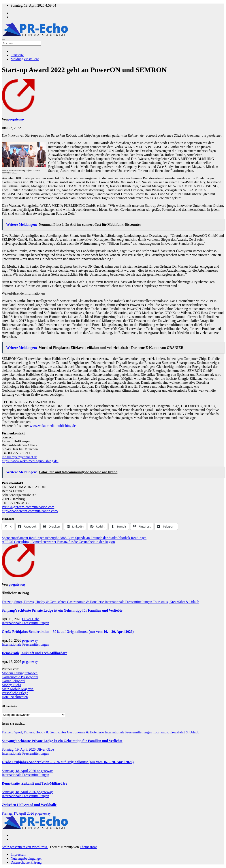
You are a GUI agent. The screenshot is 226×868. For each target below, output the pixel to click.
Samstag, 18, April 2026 (19, 771)
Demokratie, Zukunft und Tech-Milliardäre (35, 653)
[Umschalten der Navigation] (4, 40)
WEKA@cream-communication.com (28, 507)
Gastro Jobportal (13, 681)
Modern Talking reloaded (20, 673)
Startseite (17, 55)
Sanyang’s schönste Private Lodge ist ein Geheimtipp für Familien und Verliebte (62, 610)
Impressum (18, 854)
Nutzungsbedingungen (26, 858)
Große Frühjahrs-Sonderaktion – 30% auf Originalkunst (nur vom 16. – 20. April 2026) (68, 632)
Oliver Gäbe (31, 619)
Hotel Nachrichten (15, 697)
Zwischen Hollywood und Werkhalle (29, 805)
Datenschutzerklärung (26, 862)
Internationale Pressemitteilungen (129, 602)
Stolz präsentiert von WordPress (25, 847)
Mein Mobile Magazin (18, 689)
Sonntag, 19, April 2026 (19, 749)
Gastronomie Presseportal (20, 677)
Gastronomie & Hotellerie (86, 602)
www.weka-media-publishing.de (53, 426)
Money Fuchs (11, 685)
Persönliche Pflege (15, 693)
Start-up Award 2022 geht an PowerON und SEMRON (84, 70)
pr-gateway (16, 119)
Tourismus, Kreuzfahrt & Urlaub (176, 602)
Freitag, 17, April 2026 (18, 813)
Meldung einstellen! (25, 59)
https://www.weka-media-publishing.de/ (30, 461)
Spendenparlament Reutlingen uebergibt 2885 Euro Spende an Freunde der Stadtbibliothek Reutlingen (74, 538)
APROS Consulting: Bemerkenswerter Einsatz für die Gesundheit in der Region (58, 542)
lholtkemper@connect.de (20, 457)
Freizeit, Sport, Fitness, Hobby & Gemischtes (34, 602)
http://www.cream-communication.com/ (30, 511)
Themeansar (88, 847)
